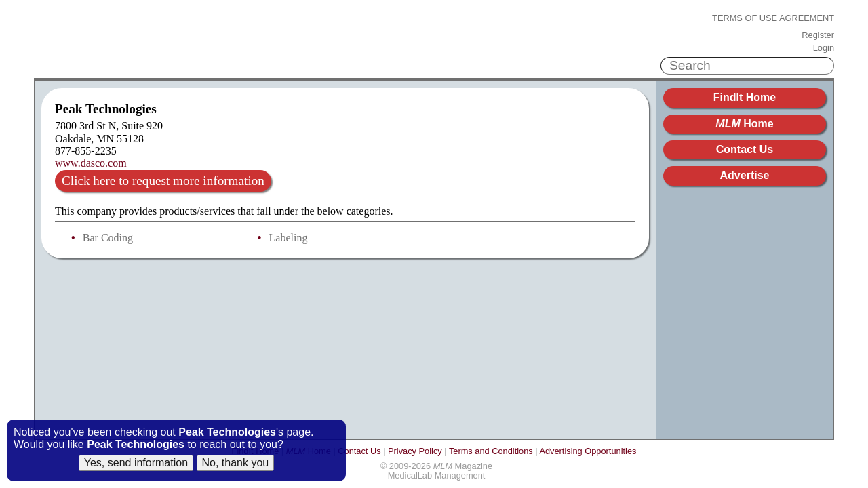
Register (818, 35)
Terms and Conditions (491, 451)
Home (744, 124)
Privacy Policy (415, 451)
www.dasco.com (91, 163)
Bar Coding (108, 238)
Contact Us (745, 149)
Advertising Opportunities (588, 451)
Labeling (289, 238)
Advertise (745, 175)
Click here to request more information (163, 181)
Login (824, 48)
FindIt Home (745, 97)
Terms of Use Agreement (773, 18)
